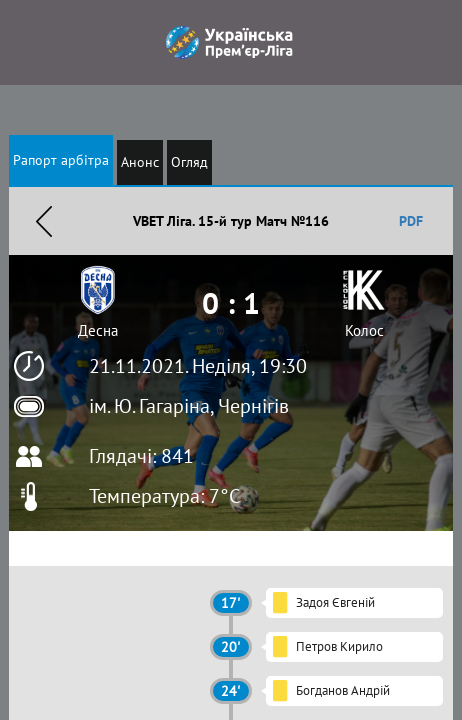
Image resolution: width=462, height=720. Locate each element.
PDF (411, 221)
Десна (98, 330)
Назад (44, 221)
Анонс (140, 162)
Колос (364, 330)
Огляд (189, 162)
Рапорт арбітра (61, 160)
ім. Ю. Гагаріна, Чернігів (189, 406)
